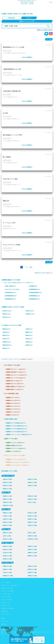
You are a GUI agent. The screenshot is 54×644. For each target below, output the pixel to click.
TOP (2, 359)
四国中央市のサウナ (7, 345)
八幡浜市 (10, 73)
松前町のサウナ (29, 345)
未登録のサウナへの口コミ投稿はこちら (44, 273)
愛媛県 (5, 51)
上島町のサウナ (29, 329)
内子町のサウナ (29, 342)
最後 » (31, 267)
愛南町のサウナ (29, 332)
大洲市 (9, 95)
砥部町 (9, 51)
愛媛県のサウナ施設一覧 (9, 359)
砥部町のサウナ (29, 335)
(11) (30, 311)
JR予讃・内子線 (17, 359)
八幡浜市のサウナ (6, 342)
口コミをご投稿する (27, 57)
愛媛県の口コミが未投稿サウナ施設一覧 (45, 30)
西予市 (9, 117)
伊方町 (9, 160)
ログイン (51, 2)
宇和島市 (10, 248)
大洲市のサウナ (6, 332)
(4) (30, 314)
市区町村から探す (11, 18)
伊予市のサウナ (6, 339)
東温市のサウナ (6, 335)
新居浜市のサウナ (6, 329)
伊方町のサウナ (29, 339)
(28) (7, 311)
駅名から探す (29, 18)
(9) (7, 314)
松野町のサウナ (6, 348)
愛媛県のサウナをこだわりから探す (27, 21)
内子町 (9, 226)
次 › (27, 267)
